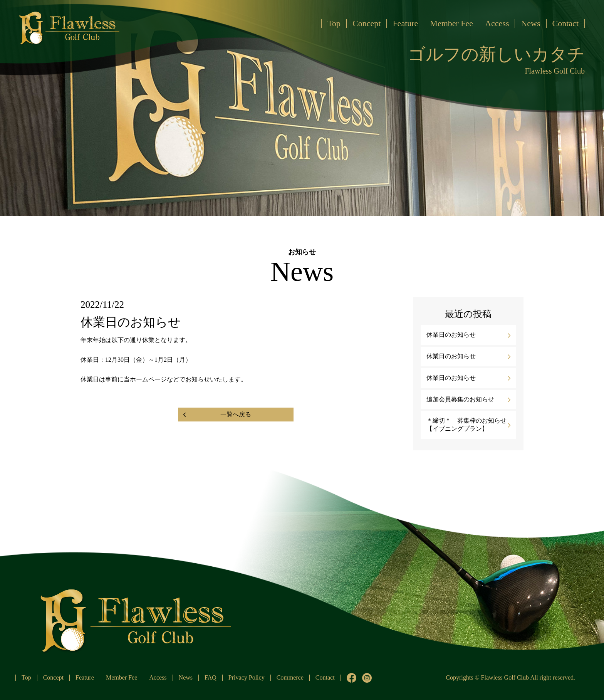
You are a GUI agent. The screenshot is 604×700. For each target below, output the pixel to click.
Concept (367, 23)
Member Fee (451, 23)
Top (334, 23)
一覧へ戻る (236, 414)
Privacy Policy (247, 677)
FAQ (211, 677)
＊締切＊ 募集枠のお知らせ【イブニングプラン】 (466, 425)
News (530, 23)
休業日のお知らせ (451, 335)
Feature (405, 23)
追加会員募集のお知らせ (460, 399)
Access (497, 23)
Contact (565, 23)
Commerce (290, 677)
